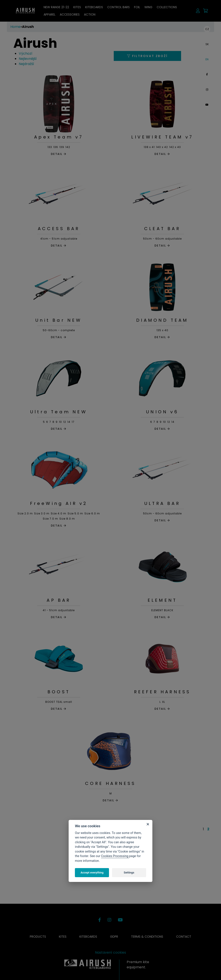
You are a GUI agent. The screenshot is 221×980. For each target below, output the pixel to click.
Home (15, 27)
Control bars (118, 7)
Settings (129, 873)
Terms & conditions (147, 937)
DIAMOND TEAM (162, 320)
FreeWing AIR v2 (59, 503)
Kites (77, 7)
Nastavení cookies (110, 952)
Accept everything (92, 873)
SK (207, 44)
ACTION (90, 14)
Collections (167, 7)
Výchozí (26, 53)
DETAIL (59, 154)
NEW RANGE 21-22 (56, 7)
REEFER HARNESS (162, 692)
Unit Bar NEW (59, 320)
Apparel (50, 14)
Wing (148, 7)
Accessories (70, 14)
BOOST (59, 692)
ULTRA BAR (162, 503)
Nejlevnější (28, 59)
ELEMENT (162, 600)
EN (207, 59)
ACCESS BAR (59, 229)
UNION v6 (162, 412)
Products (38, 937)
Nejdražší (26, 64)
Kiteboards (94, 7)
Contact (184, 937)
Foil (137, 7)
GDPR (114, 937)
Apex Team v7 (59, 137)
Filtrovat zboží (147, 56)
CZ (207, 29)
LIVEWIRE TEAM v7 (162, 137)
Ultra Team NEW (59, 412)
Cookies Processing (115, 856)
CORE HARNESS (110, 783)
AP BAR (59, 600)
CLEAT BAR (162, 229)
